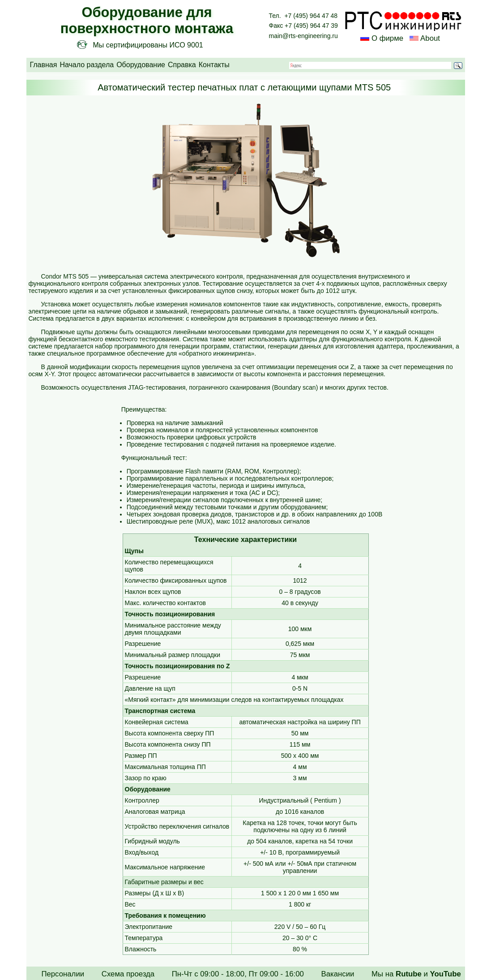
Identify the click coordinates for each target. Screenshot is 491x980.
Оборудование (141, 65)
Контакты (214, 65)
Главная (44, 65)
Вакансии (337, 974)
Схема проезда (128, 974)
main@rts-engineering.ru (303, 36)
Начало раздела (87, 65)
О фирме (387, 38)
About (429, 38)
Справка (182, 65)
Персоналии (63, 974)
